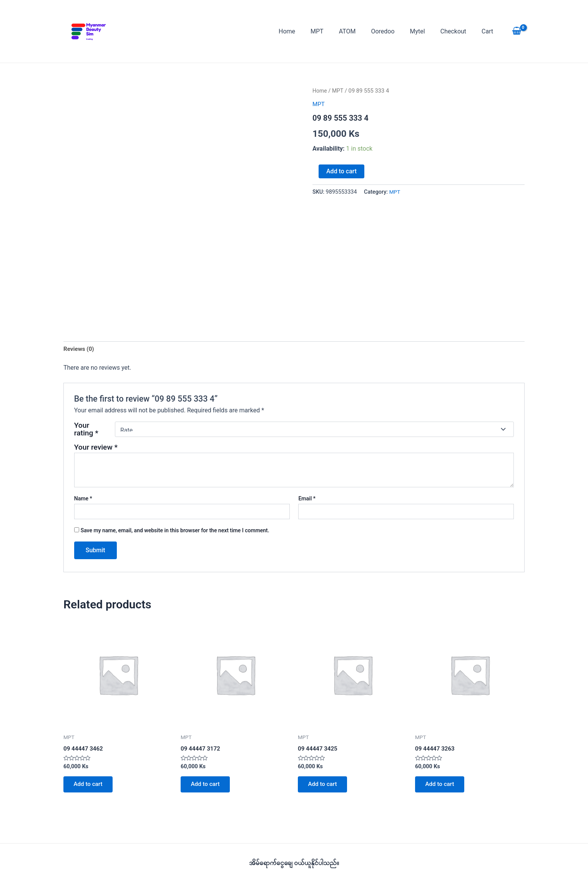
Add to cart (341, 171)
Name (83, 500)
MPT (334, 31)
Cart (489, 31)
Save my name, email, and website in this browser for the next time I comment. (175, 531)
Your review (96, 448)
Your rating (86, 430)
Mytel (425, 31)
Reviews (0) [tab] (80, 349)
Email (307, 500)
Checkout (458, 31)
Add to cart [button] (90, 786)
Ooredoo (393, 31)
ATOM (361, 31)
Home (307, 31)
